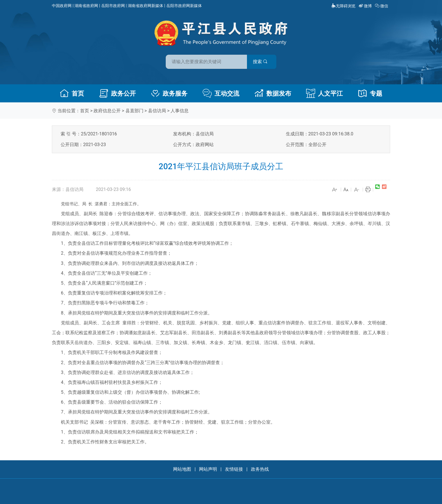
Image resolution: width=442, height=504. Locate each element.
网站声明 (208, 469)
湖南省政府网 (86, 6)
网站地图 (182, 469)
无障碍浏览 (343, 6)
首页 (72, 93)
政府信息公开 (107, 111)
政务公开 (118, 93)
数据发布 (273, 93)
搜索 (261, 62)
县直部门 (134, 111)
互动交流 (221, 93)
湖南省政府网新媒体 (145, 6)
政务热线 (260, 469)
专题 (370, 93)
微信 (382, 6)
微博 (366, 6)
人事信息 (180, 111)
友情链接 (234, 469)
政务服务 (169, 93)
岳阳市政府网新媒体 (184, 6)
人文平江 (324, 93)
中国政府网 (62, 6)
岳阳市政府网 (113, 6)
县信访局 (157, 111)
